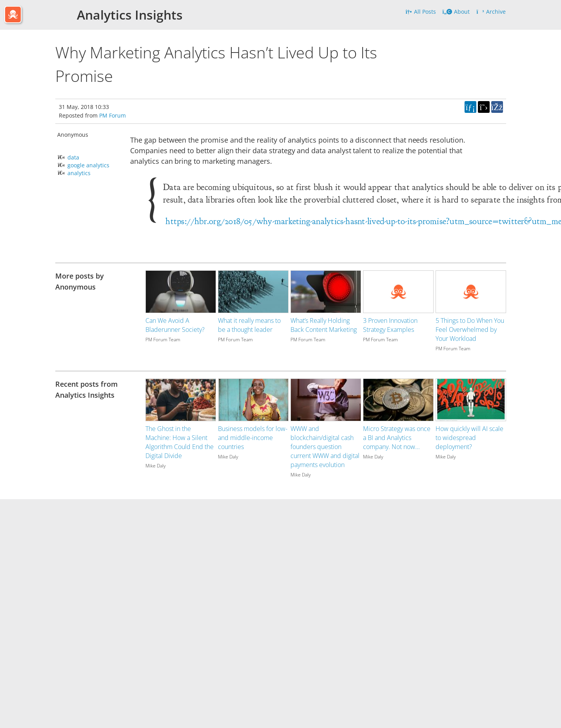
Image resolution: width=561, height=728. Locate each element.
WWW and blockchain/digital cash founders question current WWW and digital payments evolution (325, 447)
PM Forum (113, 115)
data (73, 157)
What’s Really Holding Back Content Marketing (324, 325)
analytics (79, 173)
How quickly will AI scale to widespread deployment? (469, 438)
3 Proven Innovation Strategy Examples (390, 325)
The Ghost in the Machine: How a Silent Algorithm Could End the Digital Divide (180, 442)
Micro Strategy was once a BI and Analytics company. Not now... (397, 438)
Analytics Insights (130, 15)
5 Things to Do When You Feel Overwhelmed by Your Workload (470, 330)
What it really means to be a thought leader (249, 325)
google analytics (88, 165)
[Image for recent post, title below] (181, 400)
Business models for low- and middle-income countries (253, 438)
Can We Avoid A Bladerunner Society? (175, 325)
